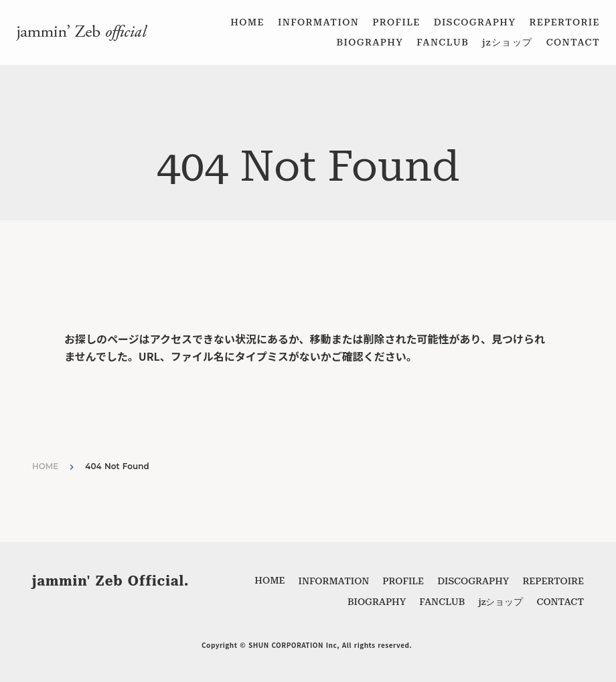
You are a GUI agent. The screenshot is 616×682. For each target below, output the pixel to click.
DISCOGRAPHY (475, 22)
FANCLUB (443, 42)
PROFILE (396, 22)
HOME (247, 22)
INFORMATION (318, 22)
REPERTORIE (564, 22)
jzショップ (507, 42)
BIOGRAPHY (370, 42)
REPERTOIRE (553, 581)
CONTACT (573, 42)
